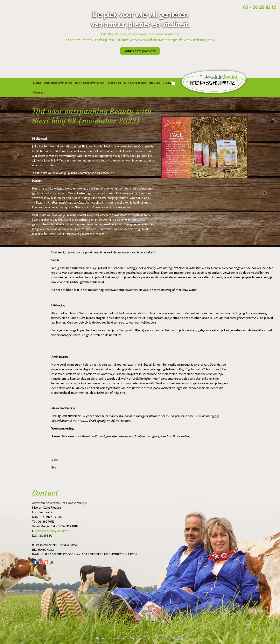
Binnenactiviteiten (90, 83)
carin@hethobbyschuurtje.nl (53, 531)
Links (167, 83)
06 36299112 (46, 522)
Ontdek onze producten (140, 51)
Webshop (114, 83)
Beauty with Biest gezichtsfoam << (81, 207)
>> (34, 202)
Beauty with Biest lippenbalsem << (141, 330)
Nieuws (154, 83)
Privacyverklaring (142, 638)
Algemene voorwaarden (112, 638)
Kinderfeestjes (135, 83)
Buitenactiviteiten (58, 83)
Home (37, 83)
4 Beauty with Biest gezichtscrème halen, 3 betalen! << (115, 436)
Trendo (180, 638)
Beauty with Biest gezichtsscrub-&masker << (64, 202)
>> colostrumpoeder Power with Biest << (139, 383)
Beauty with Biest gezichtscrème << (236, 318)
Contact (39, 92)
